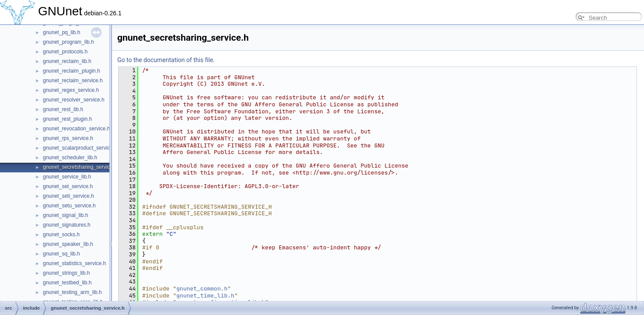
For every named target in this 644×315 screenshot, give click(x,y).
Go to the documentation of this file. (166, 60)
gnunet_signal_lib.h (65, 215)
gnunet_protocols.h (65, 52)
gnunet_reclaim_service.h (73, 80)
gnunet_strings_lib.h (66, 273)
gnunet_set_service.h (68, 186)
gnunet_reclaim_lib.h (67, 61)
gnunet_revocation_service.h (76, 129)
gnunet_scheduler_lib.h (70, 157)
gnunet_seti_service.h (68, 196)
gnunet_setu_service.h (69, 206)
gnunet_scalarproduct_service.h (80, 148)
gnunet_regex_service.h (71, 90)
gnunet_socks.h (61, 234)
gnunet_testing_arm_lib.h (72, 292)
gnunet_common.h (202, 289)
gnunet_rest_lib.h (63, 109)
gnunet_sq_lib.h (61, 254)
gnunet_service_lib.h (67, 177)
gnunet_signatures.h (67, 225)
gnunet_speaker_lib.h (68, 244)
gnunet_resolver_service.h (74, 100)
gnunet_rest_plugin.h (67, 119)
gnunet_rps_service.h (68, 138)
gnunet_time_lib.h (205, 296)
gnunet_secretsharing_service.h (80, 167)
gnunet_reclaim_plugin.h (72, 71)
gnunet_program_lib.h (68, 42)
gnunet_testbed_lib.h (67, 283)
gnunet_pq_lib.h (61, 32)
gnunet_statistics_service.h (74, 263)
